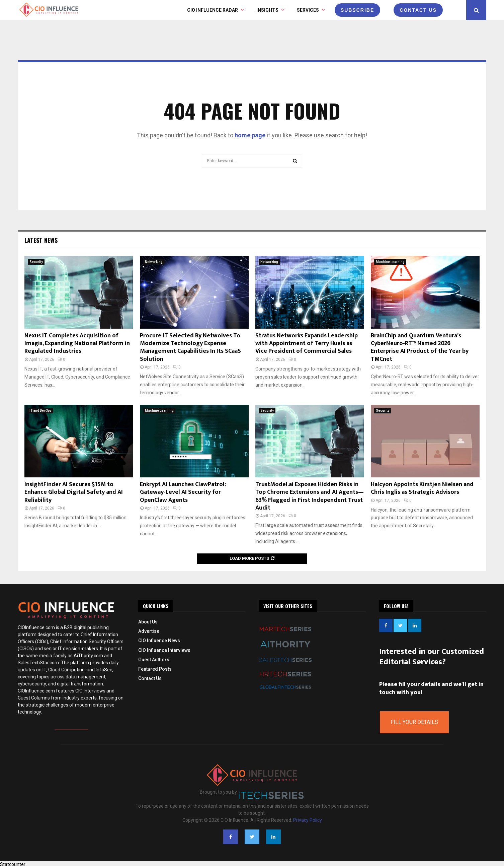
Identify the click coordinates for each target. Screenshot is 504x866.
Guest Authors (154, 660)
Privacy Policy (308, 820)
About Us (148, 622)
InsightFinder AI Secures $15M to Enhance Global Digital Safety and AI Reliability (74, 492)
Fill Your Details (414, 722)
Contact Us (150, 678)
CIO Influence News (159, 641)
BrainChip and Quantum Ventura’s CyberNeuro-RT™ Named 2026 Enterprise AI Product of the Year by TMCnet (420, 347)
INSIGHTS (267, 10)
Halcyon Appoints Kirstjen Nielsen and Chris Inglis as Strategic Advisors (422, 488)
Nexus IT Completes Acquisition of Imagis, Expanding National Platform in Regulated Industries (77, 344)
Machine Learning (390, 262)
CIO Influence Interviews (164, 650)
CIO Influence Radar (213, 10)
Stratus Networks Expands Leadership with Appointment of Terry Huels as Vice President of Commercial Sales (307, 344)
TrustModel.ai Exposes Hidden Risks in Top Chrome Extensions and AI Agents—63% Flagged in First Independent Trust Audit (310, 496)
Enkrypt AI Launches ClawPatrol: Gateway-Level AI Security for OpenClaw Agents (183, 492)
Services (308, 10)
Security (36, 262)
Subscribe (357, 10)
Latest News (41, 240)
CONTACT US (418, 10)
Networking (154, 262)
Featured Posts (155, 669)
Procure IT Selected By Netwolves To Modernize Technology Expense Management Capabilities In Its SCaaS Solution (190, 347)
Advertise (149, 631)
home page (250, 135)
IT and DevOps (40, 411)
